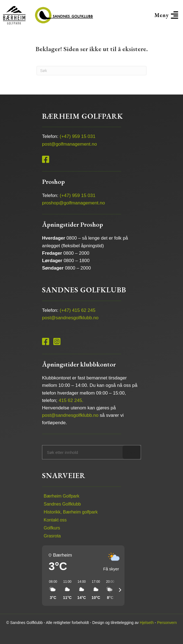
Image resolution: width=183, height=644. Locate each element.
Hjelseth (147, 623)
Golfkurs (52, 528)
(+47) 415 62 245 (77, 310)
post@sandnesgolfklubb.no (70, 318)
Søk (131, 452)
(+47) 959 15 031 (77, 136)
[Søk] (92, 71)
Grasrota (52, 536)
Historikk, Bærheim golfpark (71, 512)
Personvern (167, 623)
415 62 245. (71, 400)
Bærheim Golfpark (62, 496)
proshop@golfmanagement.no (74, 203)
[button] (166, 15)
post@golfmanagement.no (70, 144)
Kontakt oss (55, 520)
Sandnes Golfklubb (62, 504)
